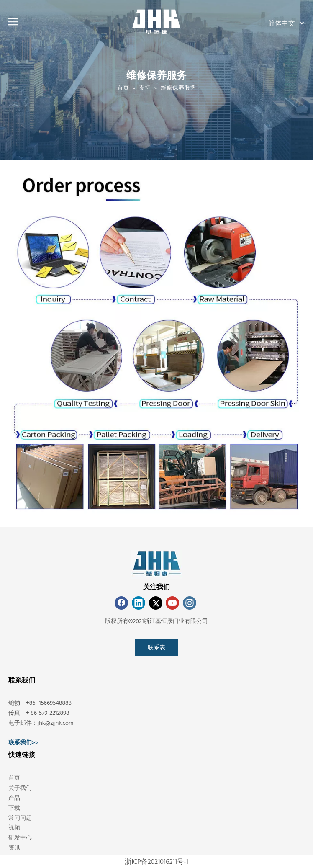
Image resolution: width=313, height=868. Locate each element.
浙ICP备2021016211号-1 (156, 861)
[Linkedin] (139, 603)
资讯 (14, 847)
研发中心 (20, 837)
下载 (14, 807)
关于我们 (20, 787)
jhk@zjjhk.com (55, 722)
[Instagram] (190, 603)
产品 (14, 797)
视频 (14, 827)
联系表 (156, 647)
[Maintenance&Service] (156, 343)
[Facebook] (121, 603)
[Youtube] (172, 603)
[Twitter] (156, 603)
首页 (14, 777)
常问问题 (20, 818)
